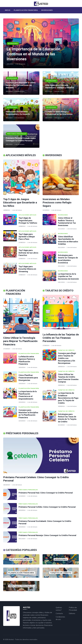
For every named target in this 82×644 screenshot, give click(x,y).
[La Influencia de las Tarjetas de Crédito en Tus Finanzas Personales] (61, 313)
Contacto (59, 613)
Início (8, 10)
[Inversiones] (61, 559)
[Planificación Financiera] (21, 573)
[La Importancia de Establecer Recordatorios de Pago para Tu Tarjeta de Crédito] (50, 398)
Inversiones (47, 10)
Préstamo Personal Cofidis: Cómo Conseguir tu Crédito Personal (47, 507)
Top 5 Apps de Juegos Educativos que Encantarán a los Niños (20, 203)
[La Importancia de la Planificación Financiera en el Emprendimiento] (11, 395)
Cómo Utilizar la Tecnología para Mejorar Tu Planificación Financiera (20, 341)
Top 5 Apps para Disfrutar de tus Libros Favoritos (28, 253)
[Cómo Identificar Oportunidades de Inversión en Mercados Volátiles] (50, 240)
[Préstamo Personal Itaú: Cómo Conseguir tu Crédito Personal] (11, 494)
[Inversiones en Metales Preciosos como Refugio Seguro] (61, 177)
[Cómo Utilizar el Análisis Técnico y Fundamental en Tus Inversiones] (50, 222)
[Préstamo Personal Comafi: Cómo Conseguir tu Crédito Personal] (21, 136)
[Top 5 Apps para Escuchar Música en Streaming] (11, 269)
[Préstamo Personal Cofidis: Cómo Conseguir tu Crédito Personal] (11, 509)
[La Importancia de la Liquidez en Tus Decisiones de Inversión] (50, 277)
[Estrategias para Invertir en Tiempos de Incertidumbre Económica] (50, 259)
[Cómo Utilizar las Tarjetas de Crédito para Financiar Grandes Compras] (50, 378)
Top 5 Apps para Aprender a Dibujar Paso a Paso (27, 237)
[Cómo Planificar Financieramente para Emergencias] (11, 378)
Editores (72, 613)
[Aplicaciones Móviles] (21, 559)
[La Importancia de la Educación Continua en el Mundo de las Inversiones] (41, 43)
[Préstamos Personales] (21, 586)
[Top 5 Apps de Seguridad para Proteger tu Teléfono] (11, 221)
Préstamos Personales (17, 134)
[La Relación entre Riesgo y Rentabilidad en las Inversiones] (61, 110)
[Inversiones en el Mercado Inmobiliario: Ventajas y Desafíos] (61, 83)
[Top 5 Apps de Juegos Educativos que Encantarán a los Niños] (21, 177)
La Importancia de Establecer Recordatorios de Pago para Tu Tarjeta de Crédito (68, 398)
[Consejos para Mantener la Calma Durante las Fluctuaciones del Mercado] (21, 83)
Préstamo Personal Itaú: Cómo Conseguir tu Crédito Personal (46, 493)
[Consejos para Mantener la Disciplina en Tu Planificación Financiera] (11, 414)
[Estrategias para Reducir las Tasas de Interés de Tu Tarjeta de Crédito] (50, 418)
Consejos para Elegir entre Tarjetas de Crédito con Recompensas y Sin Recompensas (67, 358)
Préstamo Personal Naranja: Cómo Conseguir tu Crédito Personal (47, 535)
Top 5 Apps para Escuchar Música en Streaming (27, 269)
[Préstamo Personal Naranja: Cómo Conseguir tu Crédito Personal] (11, 537)
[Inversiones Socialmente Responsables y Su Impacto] (21, 110)
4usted (11, 639)
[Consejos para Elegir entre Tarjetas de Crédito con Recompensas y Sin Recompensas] (50, 358)
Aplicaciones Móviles (27, 215)
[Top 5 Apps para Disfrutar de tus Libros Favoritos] (11, 253)
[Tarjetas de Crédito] (61, 573)
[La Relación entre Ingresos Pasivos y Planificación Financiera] (11, 360)
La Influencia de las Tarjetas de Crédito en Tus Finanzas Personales (61, 338)
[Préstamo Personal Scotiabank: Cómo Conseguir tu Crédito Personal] (11, 523)
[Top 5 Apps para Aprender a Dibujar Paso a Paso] (11, 237)
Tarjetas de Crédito (66, 350)
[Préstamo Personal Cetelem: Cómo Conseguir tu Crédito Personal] (41, 455)
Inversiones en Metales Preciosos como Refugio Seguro (57, 203)
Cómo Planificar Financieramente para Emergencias (28, 378)
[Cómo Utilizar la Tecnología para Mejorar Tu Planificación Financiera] (21, 316)
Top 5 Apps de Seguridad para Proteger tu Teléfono (28, 220)
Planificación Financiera (26, 10)
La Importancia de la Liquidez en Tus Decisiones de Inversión (68, 276)
